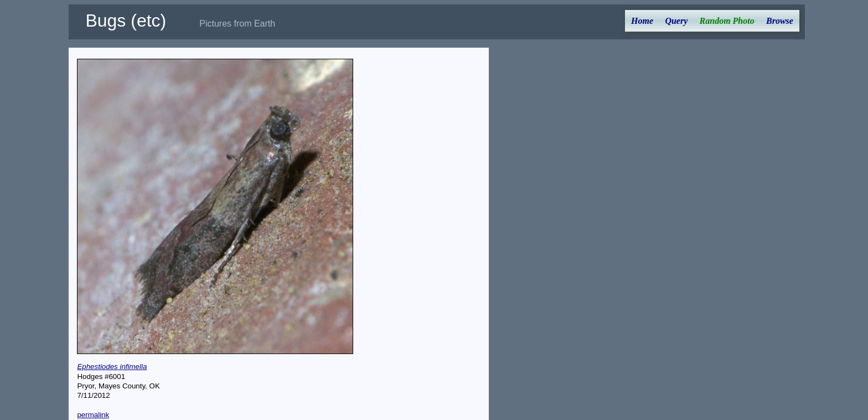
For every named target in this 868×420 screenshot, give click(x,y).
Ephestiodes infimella (112, 367)
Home (642, 21)
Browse (780, 21)
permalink (93, 415)
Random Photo (727, 21)
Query (676, 21)
